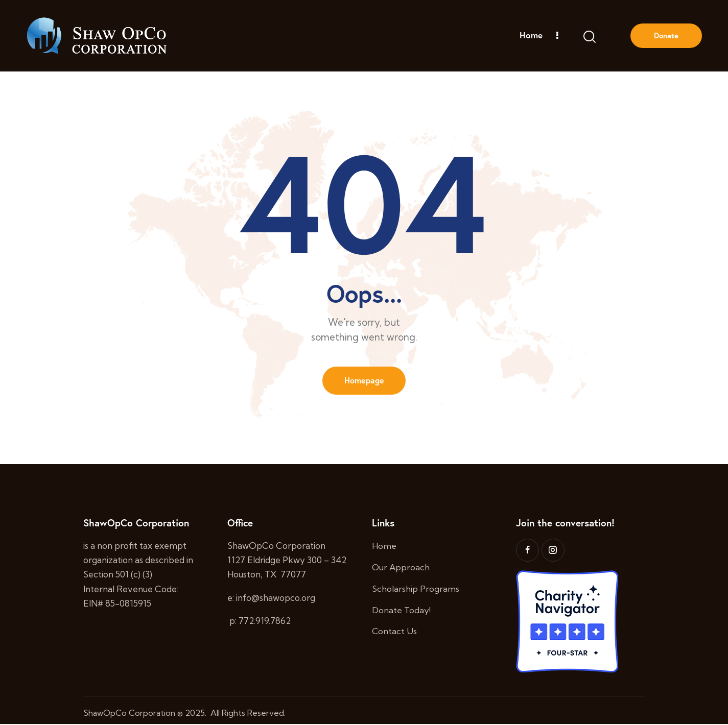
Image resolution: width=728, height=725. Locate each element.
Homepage (364, 381)
